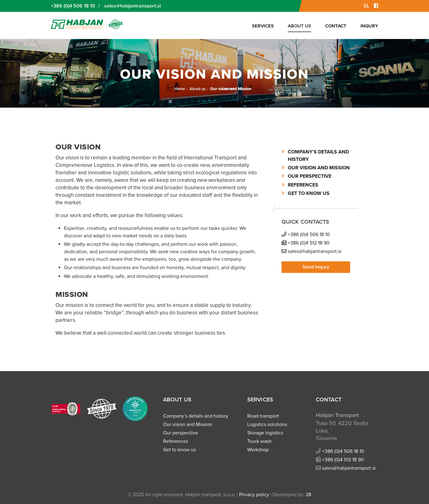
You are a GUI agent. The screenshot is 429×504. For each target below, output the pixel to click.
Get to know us (309, 193)
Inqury (369, 26)
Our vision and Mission (231, 89)
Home (180, 89)
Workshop (258, 450)
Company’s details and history (196, 416)
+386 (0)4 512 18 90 (309, 243)
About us (299, 26)
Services (263, 26)
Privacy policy (254, 495)
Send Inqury (316, 267)
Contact (336, 26)
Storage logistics (265, 433)
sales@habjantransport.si (133, 6)
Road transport (263, 416)
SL (366, 6)
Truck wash (259, 441)
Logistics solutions (267, 424)
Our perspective (310, 176)
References (303, 185)
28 (308, 495)
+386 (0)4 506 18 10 (73, 6)
